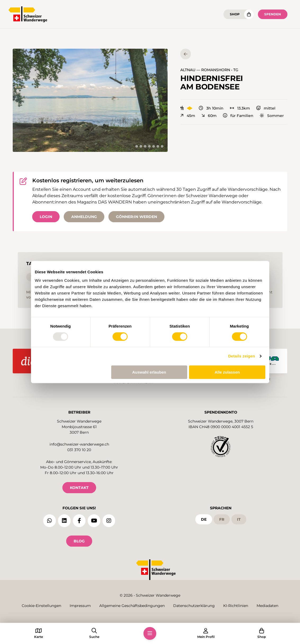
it (239, 519)
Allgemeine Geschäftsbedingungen (132, 606)
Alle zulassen (227, 372)
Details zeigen (242, 356)
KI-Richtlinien (236, 606)
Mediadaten (267, 606)
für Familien (238, 116)
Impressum (80, 606)
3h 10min (211, 108)
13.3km (240, 108)
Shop (235, 14)
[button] (90, 100)
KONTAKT (79, 487)
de (204, 519)
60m (209, 116)
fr (222, 519)
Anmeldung (84, 217)
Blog (79, 540)
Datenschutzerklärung (194, 606)
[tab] (137, 146)
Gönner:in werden (136, 217)
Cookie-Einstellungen (41, 606)
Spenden (273, 14)
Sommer (272, 116)
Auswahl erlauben (149, 372)
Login (46, 217)
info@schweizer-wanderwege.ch (79, 443)
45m (188, 116)
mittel (266, 108)
